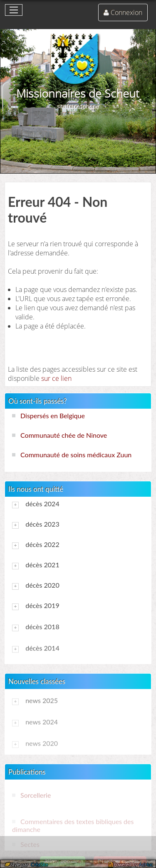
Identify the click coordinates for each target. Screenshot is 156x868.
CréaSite (39, 864)
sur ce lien (56, 378)
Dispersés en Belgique (53, 416)
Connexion (126, 12)
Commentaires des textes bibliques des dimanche (73, 825)
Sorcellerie (36, 795)
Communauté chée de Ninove (64, 435)
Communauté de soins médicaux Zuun (76, 455)
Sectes (30, 844)
